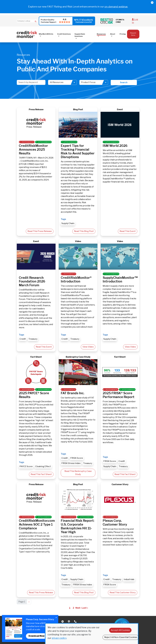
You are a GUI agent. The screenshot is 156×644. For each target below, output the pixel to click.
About (113, 34)
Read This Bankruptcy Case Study (78, 473)
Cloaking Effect (43, 466)
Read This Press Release (40, 231)
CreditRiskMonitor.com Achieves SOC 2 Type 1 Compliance (37, 524)
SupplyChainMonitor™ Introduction (120, 280)
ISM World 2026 (115, 146)
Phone (76, 622)
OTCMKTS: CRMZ (120, 21)
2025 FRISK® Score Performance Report (119, 395)
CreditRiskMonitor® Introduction (76, 280)
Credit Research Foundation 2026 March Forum (32, 281)
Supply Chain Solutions (80, 35)
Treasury (33, 339)
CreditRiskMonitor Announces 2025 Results (33, 149)
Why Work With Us (46, 34)
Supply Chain (68, 223)
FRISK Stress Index (71, 463)
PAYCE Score (26, 466)
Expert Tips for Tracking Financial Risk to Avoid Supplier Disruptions (78, 151)
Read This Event (128, 231)
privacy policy (59, 638)
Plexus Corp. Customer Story (115, 523)
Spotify (63, 622)
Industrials (129, 579)
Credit (23, 339)
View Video (88, 347)
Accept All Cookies (120, 630)
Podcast (69, 622)
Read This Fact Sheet (41, 474)
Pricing (123, 34)
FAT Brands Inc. (72, 393)
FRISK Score (77, 458)
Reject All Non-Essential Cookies (121, 637)
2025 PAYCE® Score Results (34, 395)
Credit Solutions (64, 34)
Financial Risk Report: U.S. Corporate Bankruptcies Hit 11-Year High (78, 526)
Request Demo (133, 34)
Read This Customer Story (123, 593)
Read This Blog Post (84, 231)
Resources (101, 34)
